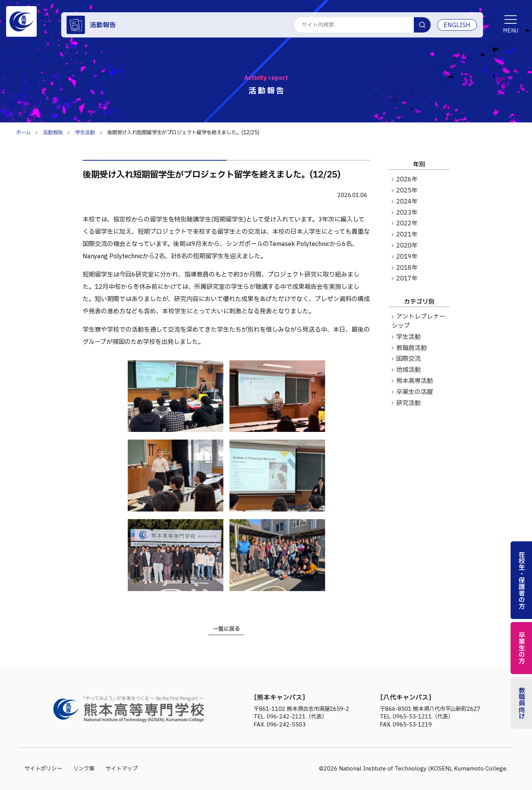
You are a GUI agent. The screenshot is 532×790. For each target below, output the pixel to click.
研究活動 (408, 403)
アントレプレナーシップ (418, 321)
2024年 (407, 202)
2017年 (407, 279)
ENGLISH (457, 25)
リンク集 (84, 769)
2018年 (407, 268)
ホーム (23, 133)
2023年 (407, 213)
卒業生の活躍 (415, 392)
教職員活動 (412, 348)
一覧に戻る (226, 629)
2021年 (407, 235)
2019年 (407, 257)
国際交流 (408, 359)
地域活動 (408, 370)
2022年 (407, 223)
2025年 (407, 191)
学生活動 (408, 337)
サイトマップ (122, 769)
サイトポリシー (43, 769)
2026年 (407, 179)
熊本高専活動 (415, 381)
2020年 (407, 246)
